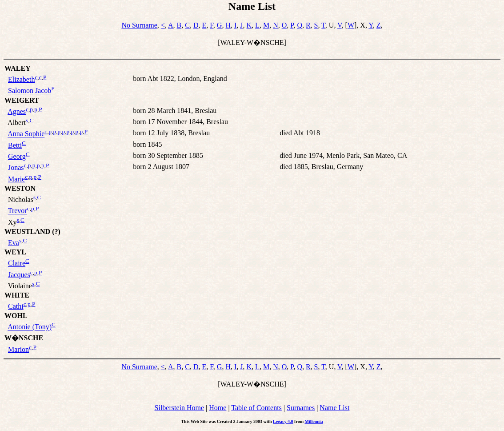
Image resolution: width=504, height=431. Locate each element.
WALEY (18, 68)
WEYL (15, 252)
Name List (334, 408)
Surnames (301, 408)
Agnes (17, 111)
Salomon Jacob (30, 91)
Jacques (19, 275)
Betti (15, 145)
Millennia (314, 421)
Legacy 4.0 (283, 421)
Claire (17, 264)
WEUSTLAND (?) (32, 232)
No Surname (139, 25)
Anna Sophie (26, 134)
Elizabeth (21, 79)
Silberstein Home (180, 408)
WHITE (17, 295)
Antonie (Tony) (30, 327)
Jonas (16, 168)
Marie (16, 179)
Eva (14, 243)
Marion (18, 349)
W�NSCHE (24, 338)
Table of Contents (256, 408)
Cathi (16, 306)
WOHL (16, 316)
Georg (17, 156)
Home (218, 408)
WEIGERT (22, 100)
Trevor (18, 211)
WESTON (20, 188)
